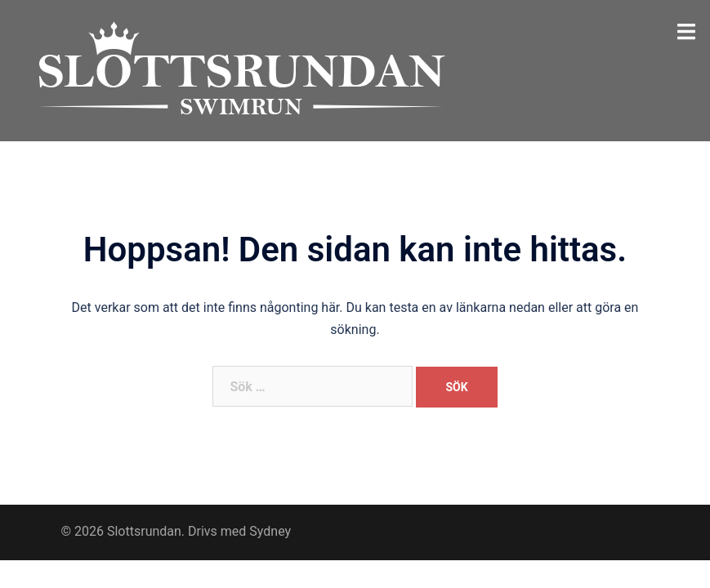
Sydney (270, 531)
